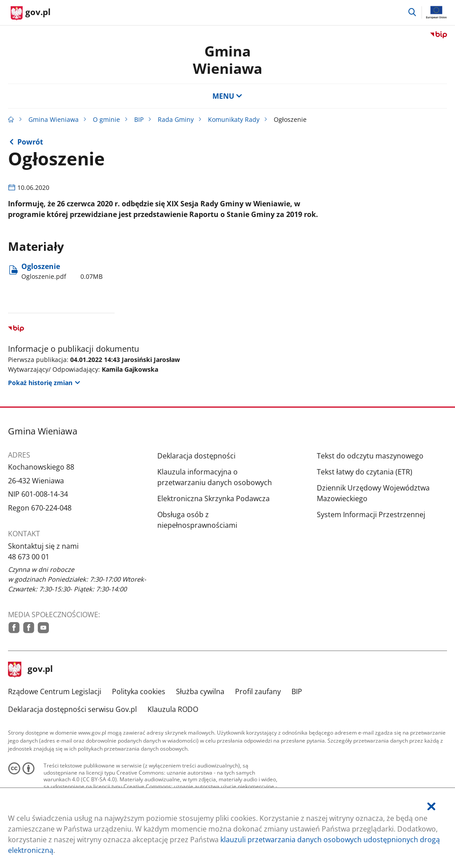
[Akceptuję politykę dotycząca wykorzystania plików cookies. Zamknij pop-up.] (431, 806)
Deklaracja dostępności (196, 456)
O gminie (106, 119)
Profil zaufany (258, 691)
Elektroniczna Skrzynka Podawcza (214, 498)
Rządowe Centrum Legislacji (55, 691)
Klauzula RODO (173, 709)
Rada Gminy (176, 119)
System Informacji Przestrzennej (371, 514)
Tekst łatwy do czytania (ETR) (365, 472)
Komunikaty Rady (234, 119)
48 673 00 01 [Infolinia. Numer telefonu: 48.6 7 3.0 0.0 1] (29, 557)
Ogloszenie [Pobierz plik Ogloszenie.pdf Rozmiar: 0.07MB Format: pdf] (62, 271)
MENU (227, 96)
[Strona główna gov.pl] (31, 13)
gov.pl (31, 670)
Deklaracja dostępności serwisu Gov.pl (72, 709)
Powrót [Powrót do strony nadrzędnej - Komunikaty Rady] (30, 142)
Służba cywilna (200, 691)
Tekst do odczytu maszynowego (370, 456)
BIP (139, 119)
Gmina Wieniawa (227, 59)
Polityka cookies (139, 691)
